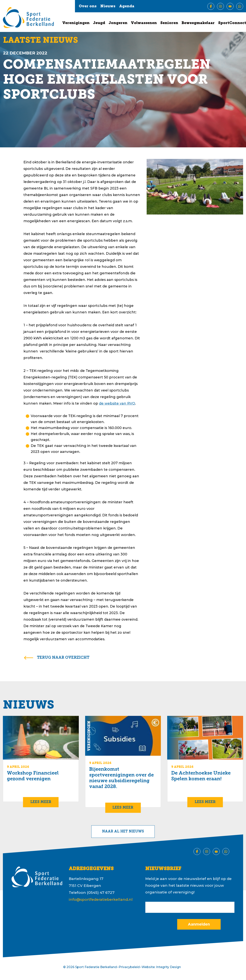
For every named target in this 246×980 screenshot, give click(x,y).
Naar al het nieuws (123, 832)
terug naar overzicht (63, 658)
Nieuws (108, 6)
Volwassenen (144, 23)
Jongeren (118, 23)
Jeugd (99, 23)
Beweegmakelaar (198, 23)
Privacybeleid (129, 967)
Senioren (169, 23)
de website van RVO (117, 403)
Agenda (127, 6)
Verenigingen (76, 23)
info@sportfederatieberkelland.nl (101, 899)
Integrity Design (168, 967)
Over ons (88, 6)
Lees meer (41, 802)
